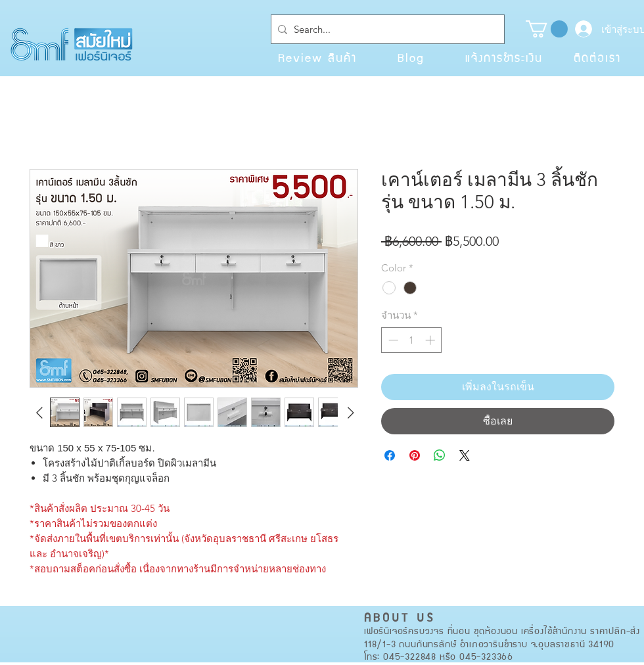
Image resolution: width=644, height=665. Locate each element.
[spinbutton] (412, 340)
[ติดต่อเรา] (597, 57)
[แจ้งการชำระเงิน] (504, 57)
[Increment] (431, 340)
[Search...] (385, 29)
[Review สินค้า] (317, 57)
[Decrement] (392, 340)
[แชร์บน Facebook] (390, 455)
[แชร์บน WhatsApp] (440, 455)
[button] (547, 29)
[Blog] (411, 57)
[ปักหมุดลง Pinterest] (415, 455)
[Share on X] (465, 455)
